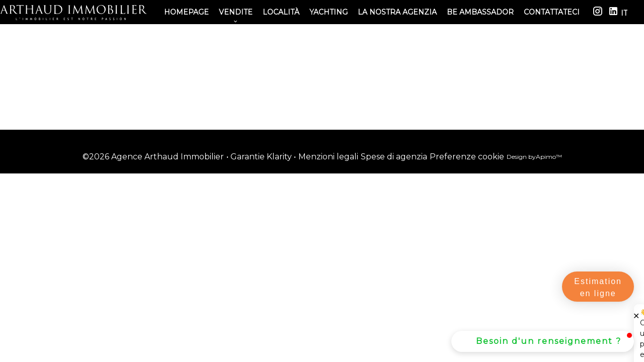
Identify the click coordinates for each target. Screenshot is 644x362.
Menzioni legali (328, 157)
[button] (543, 341)
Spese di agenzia (394, 157)
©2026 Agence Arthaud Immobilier (153, 157)
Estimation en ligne (598, 287)
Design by (534, 157)
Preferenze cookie (467, 157)
